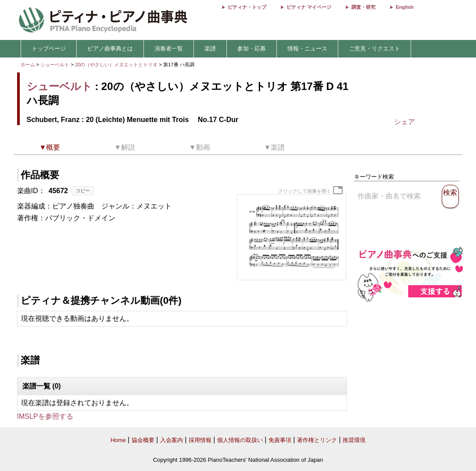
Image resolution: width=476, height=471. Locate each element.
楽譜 (210, 49)
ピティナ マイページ (309, 7)
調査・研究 (363, 7)
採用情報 (200, 440)
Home (118, 440)
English (404, 7)
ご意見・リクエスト (374, 49)
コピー (83, 191)
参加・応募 (252, 49)
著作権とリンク (317, 440)
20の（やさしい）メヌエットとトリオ (117, 65)
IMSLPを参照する (45, 416)
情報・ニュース (307, 49)
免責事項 (280, 440)
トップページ (49, 49)
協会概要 (143, 440)
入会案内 (172, 440)
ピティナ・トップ (247, 7)
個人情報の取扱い (240, 440)
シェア (404, 122)
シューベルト (55, 65)
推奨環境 (354, 440)
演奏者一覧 (169, 49)
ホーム (28, 65)
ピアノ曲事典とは (110, 49)
